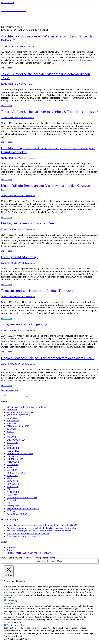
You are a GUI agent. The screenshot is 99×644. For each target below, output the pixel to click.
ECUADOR (11, 437)
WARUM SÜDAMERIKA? (17, 514)
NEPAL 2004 (12, 481)
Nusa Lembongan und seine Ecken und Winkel (28, 533)
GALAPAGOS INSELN (16, 440)
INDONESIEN (13, 448)
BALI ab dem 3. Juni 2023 (18, 426)
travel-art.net (8, 2)
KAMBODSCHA (13, 462)
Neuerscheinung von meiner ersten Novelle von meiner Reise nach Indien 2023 (43, 525)
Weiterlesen (7, 68)
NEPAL (10, 478)
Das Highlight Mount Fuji (19, 257)
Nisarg (52, 558)
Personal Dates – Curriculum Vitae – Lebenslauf (29, 553)
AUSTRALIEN (13, 421)
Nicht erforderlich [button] (12, 622)
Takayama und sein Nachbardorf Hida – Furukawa (37, 290)
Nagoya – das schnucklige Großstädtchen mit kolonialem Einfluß (48, 358)
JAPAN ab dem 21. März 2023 (20, 453)
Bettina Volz (17, 46)
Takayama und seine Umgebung (24, 324)
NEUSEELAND (13, 484)
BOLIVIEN (11, 429)
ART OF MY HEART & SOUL (19, 415)
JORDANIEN (12, 456)
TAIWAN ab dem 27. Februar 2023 (22, 497)
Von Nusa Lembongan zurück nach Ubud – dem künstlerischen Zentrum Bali (42, 528)
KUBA (9, 467)
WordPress (35, 558)
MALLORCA (12, 470)
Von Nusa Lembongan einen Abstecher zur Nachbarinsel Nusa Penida (39, 531)
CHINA (10, 434)
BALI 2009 (11, 423)
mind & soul (12, 475)
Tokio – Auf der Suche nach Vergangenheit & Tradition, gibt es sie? (50, 112)
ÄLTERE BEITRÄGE (10, 390)
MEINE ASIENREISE (16, 473)
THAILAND (12, 500)
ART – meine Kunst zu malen (20, 412)
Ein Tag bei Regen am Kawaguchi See (28, 223)
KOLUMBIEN (12, 464)
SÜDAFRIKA (12, 495)
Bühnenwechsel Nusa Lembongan (22, 536)
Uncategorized (13, 506)
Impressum (12, 547)
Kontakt (11, 550)
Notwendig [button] (9, 598)
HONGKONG (12, 443)
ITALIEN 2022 (13, 451)
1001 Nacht (12, 410)
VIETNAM (11, 511)
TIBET (10, 503)
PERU (9, 489)
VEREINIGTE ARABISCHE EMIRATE (23, 508)
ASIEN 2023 (12, 418)
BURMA (10, 432)
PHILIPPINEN (13, 492)
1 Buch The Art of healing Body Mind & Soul (27, 407)
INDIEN (10, 445)
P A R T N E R (13, 486)
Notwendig (12, 600)
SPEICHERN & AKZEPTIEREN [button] (17, 639)
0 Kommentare (28, 46)
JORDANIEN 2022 (15, 459)
